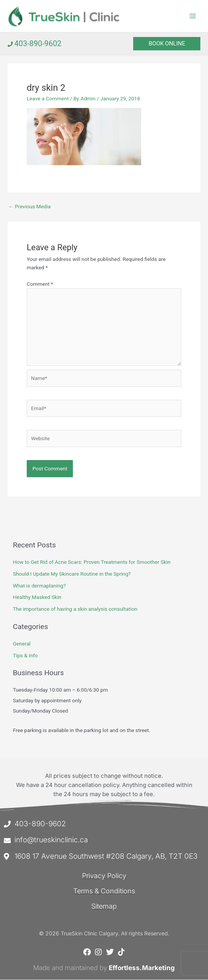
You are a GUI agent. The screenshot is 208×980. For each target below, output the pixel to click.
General (22, 644)
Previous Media (30, 207)
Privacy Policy (104, 876)
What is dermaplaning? (40, 586)
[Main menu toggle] (193, 16)
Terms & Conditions (104, 891)
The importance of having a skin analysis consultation (75, 609)
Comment (40, 284)
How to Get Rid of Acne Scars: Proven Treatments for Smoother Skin (92, 562)
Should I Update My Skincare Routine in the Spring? (72, 574)
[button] (167, 44)
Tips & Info (25, 656)
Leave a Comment (48, 99)
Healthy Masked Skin (37, 597)
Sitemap (104, 907)
